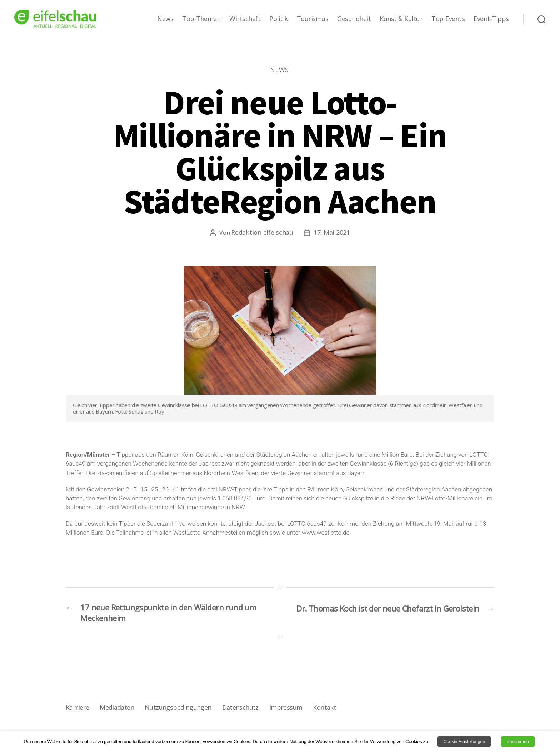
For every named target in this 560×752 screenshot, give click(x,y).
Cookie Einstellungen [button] (464, 741)
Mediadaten (117, 710)
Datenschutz (239, 710)
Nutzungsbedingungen (177, 710)
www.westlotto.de (326, 533)
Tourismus (313, 19)
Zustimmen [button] (518, 741)
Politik (279, 19)
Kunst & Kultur (401, 19)
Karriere (77, 710)
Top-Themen (201, 19)
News (165, 19)
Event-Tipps (491, 19)
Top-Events (448, 19)
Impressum (285, 710)
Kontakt (323, 710)
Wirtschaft (245, 19)
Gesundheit (354, 19)
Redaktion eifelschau (262, 233)
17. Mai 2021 (332, 233)
